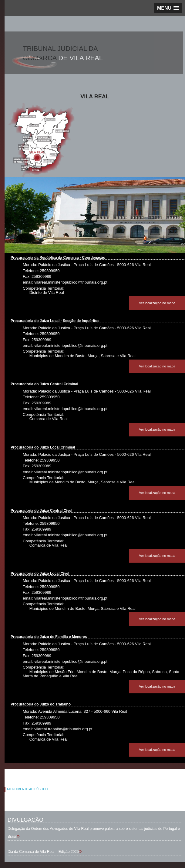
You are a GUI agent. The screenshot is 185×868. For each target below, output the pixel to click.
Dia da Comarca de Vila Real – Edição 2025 (43, 852)
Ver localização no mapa (157, 303)
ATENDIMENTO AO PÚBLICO (27, 789)
